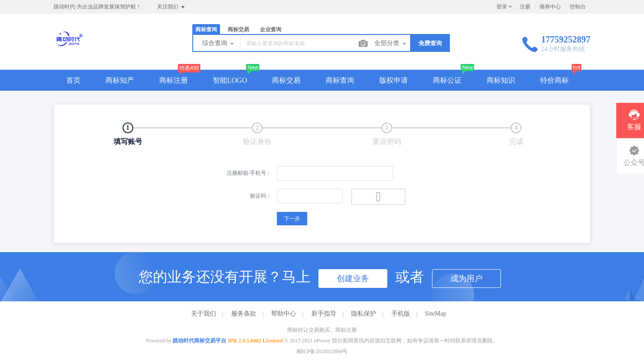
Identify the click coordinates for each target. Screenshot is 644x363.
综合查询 (219, 44)
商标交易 (238, 30)
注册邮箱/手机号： (249, 173)
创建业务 (353, 279)
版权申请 (394, 80)
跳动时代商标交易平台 (199, 341)
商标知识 (501, 80)
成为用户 (466, 279)
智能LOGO (230, 80)
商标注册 (174, 80)
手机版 (401, 314)
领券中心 (550, 7)
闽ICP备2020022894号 (322, 351)
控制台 (578, 7)
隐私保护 (364, 314)
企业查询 (271, 30)
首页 (73, 80)
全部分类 (391, 44)
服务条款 (244, 314)
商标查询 (206, 30)
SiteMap (435, 314)
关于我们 (203, 314)
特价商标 (555, 80)
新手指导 (324, 314)
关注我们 (172, 7)
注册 (525, 7)
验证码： (261, 196)
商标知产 (120, 80)
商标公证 (447, 80)
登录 (502, 7)
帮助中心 (284, 314)
